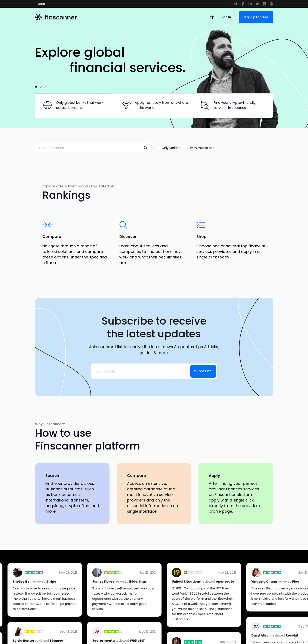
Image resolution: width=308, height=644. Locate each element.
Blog (41, 4)
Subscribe (203, 371)
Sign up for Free (256, 17)
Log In (226, 17)
